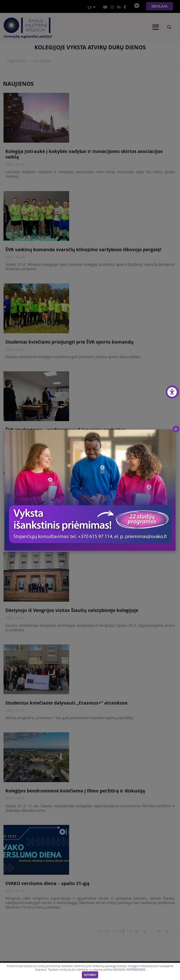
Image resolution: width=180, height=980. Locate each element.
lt (90, 8)
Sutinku (90, 975)
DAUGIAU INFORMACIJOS (129, 970)
